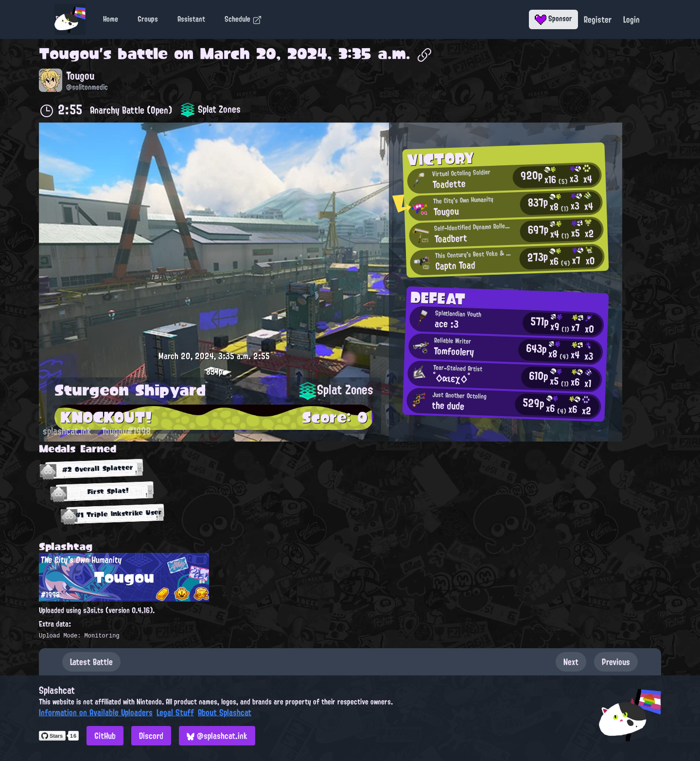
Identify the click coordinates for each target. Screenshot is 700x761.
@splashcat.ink (217, 736)
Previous (616, 662)
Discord (151, 736)
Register (598, 19)
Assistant (191, 19)
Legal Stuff (175, 712)
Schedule (243, 19)
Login (631, 19)
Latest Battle (91, 662)
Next (571, 662)
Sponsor (553, 18)
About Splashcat (225, 712)
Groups (148, 19)
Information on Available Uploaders (96, 712)
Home (111, 19)
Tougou (69, 53)
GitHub (105, 736)
